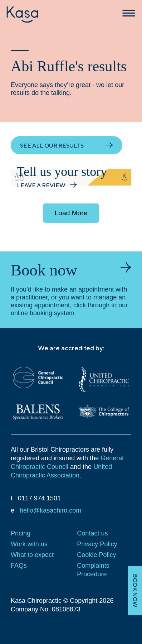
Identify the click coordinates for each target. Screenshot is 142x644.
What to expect (32, 555)
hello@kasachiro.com (50, 510)
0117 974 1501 (39, 498)
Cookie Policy (96, 555)
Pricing (21, 533)
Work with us (29, 544)
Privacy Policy (97, 544)
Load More (71, 213)
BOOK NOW (135, 591)
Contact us (92, 533)
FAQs (19, 566)
